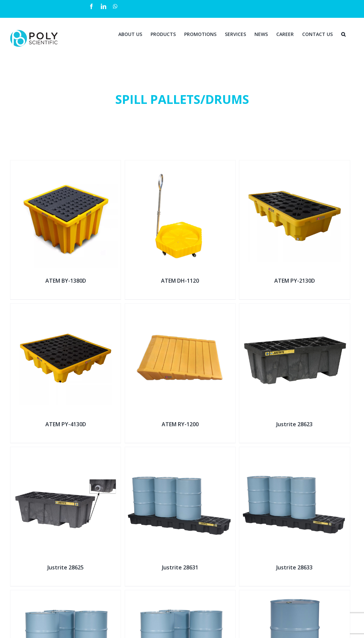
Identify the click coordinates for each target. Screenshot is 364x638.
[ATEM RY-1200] (180, 308)
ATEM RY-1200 (180, 424)
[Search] (343, 34)
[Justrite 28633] (294, 451)
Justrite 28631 (180, 567)
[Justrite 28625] (66, 451)
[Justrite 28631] (180, 451)
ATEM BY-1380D (66, 281)
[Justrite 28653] (294, 594)
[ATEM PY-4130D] (66, 308)
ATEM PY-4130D (66, 424)
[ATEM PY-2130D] (294, 165)
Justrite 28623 (294, 424)
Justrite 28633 (294, 567)
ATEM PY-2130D (295, 281)
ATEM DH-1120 (180, 281)
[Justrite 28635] (66, 594)
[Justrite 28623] (294, 308)
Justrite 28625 (66, 567)
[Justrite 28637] (180, 594)
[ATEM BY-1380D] (66, 165)
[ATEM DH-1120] (180, 165)
